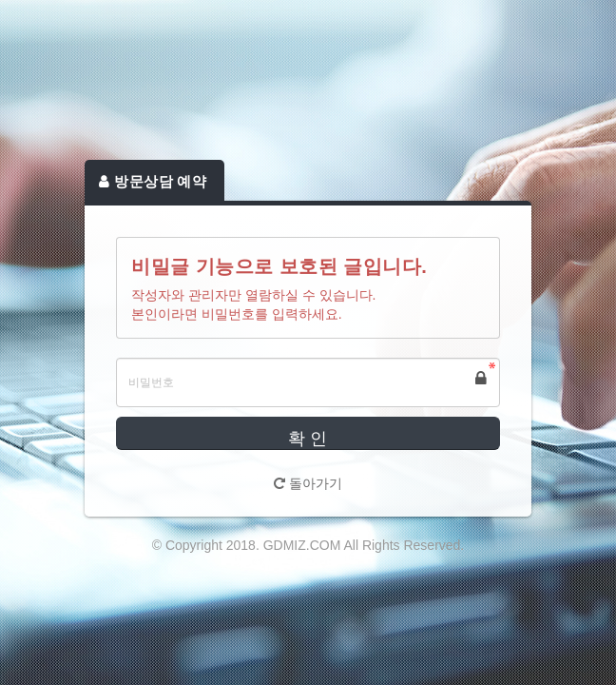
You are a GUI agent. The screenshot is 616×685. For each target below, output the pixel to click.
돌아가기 (308, 483)
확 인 (308, 439)
